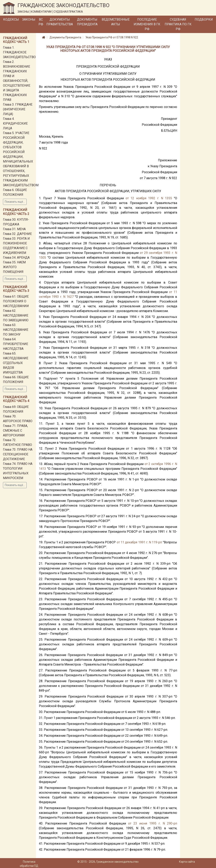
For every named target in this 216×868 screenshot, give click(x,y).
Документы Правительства (60, 22)
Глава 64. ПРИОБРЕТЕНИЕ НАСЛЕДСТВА (15, 344)
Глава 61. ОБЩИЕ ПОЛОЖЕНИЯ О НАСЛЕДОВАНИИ (16, 301)
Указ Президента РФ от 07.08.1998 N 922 (112, 37)
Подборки (204, 19)
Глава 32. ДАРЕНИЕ (17, 234)
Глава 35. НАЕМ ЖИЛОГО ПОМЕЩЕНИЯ (14, 267)
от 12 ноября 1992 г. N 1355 (149, 198)
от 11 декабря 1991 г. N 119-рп (139, 542)
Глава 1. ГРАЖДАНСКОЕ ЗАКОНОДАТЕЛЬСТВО (19, 52)
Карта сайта (187, 862)
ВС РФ (41, 22)
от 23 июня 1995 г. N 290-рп (153, 823)
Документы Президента (87, 22)
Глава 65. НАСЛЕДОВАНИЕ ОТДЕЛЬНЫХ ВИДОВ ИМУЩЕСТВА (16, 363)
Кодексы (11, 19)
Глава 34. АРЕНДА (16, 258)
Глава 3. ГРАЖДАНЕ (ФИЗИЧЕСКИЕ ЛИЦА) (18, 109)
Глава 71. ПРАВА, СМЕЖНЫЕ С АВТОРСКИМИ (15, 431)
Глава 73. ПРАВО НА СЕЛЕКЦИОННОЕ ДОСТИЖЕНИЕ (18, 454)
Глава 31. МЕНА (14, 229)
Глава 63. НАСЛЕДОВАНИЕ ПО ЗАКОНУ (16, 330)
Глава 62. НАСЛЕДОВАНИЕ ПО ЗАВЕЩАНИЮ (16, 315)
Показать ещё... (15, 202)
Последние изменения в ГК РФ (147, 24)
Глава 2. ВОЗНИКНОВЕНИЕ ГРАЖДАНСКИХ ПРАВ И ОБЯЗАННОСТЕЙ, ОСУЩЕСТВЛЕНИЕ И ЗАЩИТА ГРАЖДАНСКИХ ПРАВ (17, 81)
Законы (29, 19)
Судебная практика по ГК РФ (178, 24)
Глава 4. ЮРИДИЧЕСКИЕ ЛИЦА (15, 123)
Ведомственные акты (116, 22)
